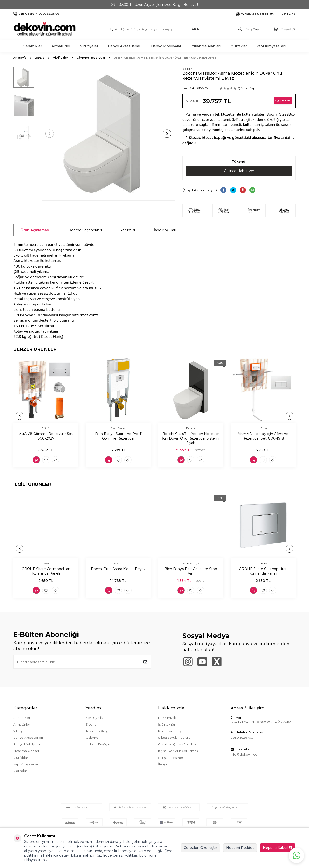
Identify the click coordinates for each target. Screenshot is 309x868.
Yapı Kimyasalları (271, 46)
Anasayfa (20, 58)
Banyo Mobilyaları (167, 46)
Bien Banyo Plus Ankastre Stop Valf (191, 571)
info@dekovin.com (246, 754)
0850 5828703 (242, 738)
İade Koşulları (165, 230)
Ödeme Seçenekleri (85, 230)
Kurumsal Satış (169, 731)
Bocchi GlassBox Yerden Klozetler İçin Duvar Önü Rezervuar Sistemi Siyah (191, 439)
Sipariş (91, 724)
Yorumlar (128, 230)
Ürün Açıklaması (35, 230)
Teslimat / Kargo (98, 731)
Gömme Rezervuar (91, 58)
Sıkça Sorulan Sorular (175, 738)
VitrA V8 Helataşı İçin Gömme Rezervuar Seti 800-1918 (263, 436)
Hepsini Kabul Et (278, 848)
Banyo (40, 58)
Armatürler (61, 46)
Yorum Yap (248, 88)
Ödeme (92, 738)
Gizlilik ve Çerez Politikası (178, 744)
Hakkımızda (167, 718)
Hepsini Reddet (240, 848)
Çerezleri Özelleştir (200, 848)
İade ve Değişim (98, 744)
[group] (108, 134)
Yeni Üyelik (94, 718)
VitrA (46, 428)
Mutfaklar (239, 46)
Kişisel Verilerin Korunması (178, 751)
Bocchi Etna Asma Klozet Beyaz (118, 569)
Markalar (20, 771)
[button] (50, 134)
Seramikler (33, 46)
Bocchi (188, 69)
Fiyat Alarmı (193, 190)
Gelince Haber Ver (239, 171)
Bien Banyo (118, 428)
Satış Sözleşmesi (171, 758)
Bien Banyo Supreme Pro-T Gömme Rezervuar (118, 436)
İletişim (164, 764)
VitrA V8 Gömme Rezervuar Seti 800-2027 (46, 436)
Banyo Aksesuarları (125, 46)
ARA (195, 29)
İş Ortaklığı (166, 724)
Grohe (46, 563)
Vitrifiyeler (89, 46)
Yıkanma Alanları (206, 46)
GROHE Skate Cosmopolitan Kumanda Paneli (46, 571)
